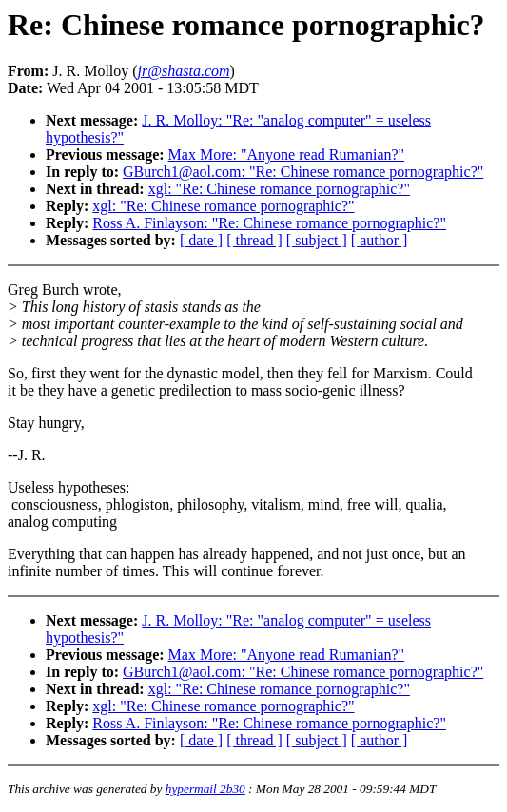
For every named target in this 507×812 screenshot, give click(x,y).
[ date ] (201, 240)
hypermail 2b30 (205, 789)
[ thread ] (254, 240)
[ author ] (380, 240)
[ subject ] (317, 240)
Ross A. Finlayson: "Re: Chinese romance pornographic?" (269, 223)
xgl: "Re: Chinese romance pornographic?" (279, 189)
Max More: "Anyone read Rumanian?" (287, 155)
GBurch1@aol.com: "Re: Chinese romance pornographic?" (303, 172)
